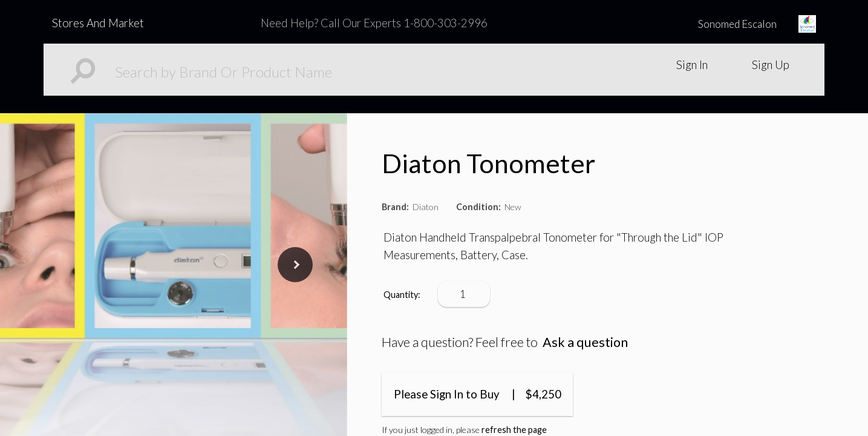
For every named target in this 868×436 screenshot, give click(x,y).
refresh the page (514, 430)
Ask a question (585, 342)
